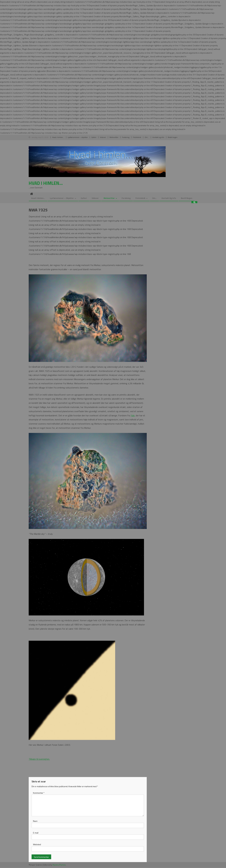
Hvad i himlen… (58, 137)
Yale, (133, 416)
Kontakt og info (158, 137)
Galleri (94, 137)
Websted (37, 845)
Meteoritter (114, 137)
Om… (147, 137)
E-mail (36, 833)
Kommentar (39, 793)
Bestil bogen (173, 137)
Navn (35, 821)
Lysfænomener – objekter (78, 137)
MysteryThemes (59, 865)
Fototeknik (137, 137)
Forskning (126, 137)
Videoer (103, 137)
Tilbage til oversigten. (39, 759)
